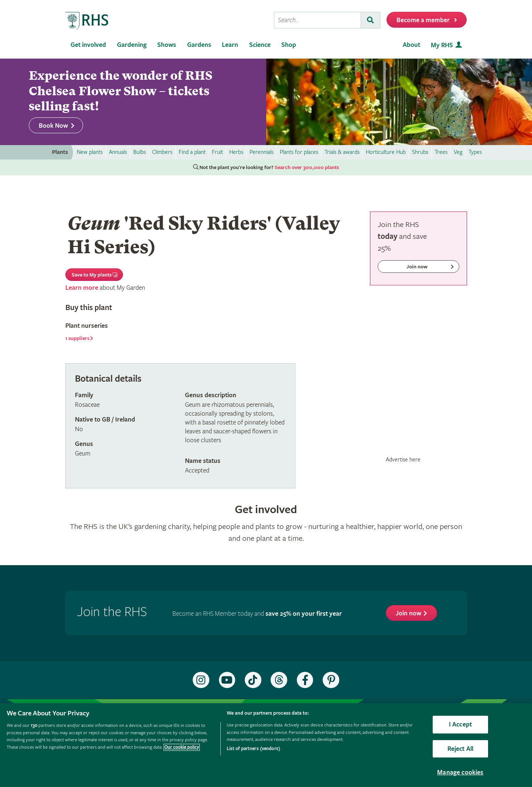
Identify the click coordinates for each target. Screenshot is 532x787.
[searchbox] (318, 20)
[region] (266, 745)
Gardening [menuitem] (132, 45)
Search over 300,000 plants (307, 168)
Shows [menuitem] (167, 45)
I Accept (460, 724)
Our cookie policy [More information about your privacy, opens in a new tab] (182, 747)
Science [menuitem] (260, 45)
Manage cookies (460, 772)
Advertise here (403, 460)
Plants (60, 152)
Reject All (461, 749)
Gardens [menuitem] (199, 45)
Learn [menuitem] (230, 45)
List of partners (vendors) (253, 749)
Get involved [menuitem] (88, 45)
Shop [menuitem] (289, 45)
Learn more (82, 288)
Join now (409, 613)
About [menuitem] (411, 45)
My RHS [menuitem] (442, 45)
